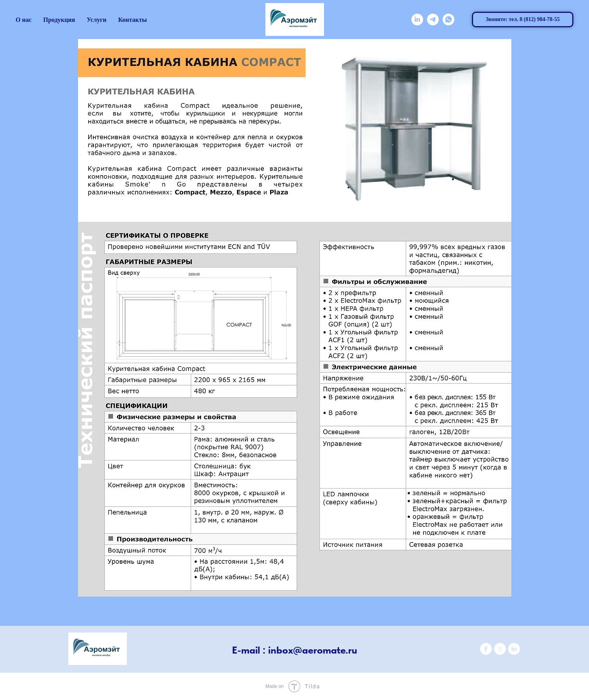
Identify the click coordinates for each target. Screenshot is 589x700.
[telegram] (433, 20)
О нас (24, 20)
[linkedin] (417, 20)
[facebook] (486, 653)
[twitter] (500, 653)
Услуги (97, 20)
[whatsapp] (448, 20)
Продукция (59, 20)
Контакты (133, 20)
